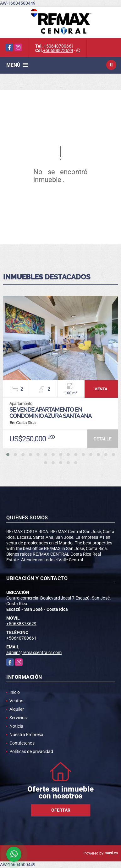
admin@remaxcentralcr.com (34, 652)
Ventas (16, 701)
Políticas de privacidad (31, 751)
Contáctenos (22, 743)
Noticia (16, 726)
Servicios (18, 718)
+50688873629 (58, 50)
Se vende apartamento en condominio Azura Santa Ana (50, 413)
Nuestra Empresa (26, 735)
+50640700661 (59, 46)
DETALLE (103, 439)
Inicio (15, 692)
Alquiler (17, 709)
